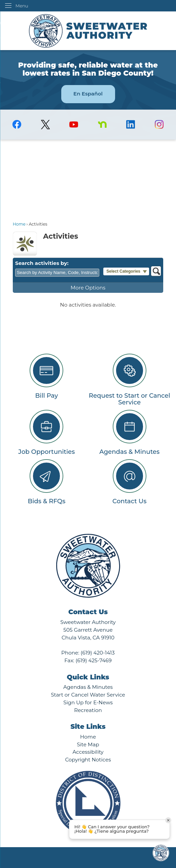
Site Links (88, 726)
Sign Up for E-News (88, 702)
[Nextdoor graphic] (102, 124)
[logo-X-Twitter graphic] (45, 125)
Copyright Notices (88, 760)
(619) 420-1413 (97, 653)
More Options (88, 288)
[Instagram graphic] (159, 124)
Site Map (88, 744)
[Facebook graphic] (17, 124)
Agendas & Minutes (88, 687)
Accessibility (88, 752)
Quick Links (88, 677)
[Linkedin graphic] (131, 124)
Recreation (88, 710)
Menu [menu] (22, 6)
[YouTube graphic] (74, 124)
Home (19, 224)
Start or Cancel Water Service (88, 695)
